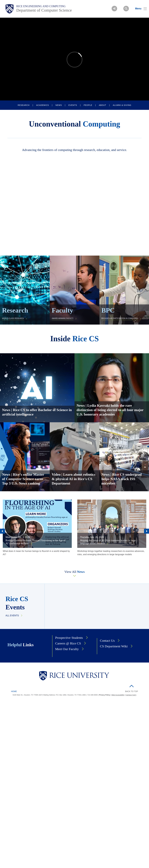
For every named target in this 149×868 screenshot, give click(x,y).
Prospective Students (69, 638)
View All (75, 572)
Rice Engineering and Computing (41, 6)
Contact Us (107, 641)
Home (14, 691)
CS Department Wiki (114, 646)
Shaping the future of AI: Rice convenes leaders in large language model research (108, 542)
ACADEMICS (42, 105)
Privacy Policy (105, 695)
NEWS (59, 105)
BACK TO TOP (132, 691)
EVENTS (73, 105)
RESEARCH (24, 105)
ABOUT (102, 105)
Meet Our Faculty (67, 649)
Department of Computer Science (44, 10)
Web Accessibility (118, 695)
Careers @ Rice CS (68, 643)
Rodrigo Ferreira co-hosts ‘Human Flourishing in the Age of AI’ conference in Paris (35, 542)
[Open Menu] (139, 9)
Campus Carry (131, 695)
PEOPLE (88, 105)
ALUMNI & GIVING (122, 105)
